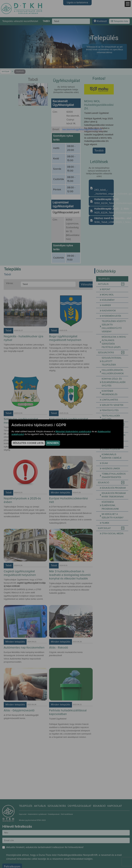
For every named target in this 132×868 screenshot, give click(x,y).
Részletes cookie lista (28, 443)
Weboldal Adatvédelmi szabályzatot (73, 431)
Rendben (53, 443)
